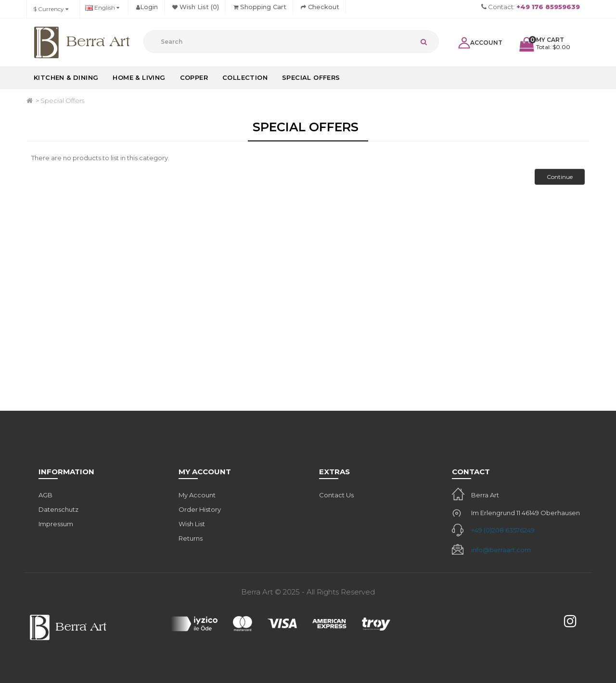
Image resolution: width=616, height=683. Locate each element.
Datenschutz (58, 509)
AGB (45, 495)
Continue (560, 177)
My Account (197, 495)
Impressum (56, 524)
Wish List (192, 524)
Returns (191, 538)
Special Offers (311, 77)
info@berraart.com (501, 550)
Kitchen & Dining (66, 77)
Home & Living (139, 77)
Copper (194, 77)
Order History (200, 509)
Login (147, 7)
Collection (245, 77)
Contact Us (336, 495)
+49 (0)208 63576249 (503, 530)
